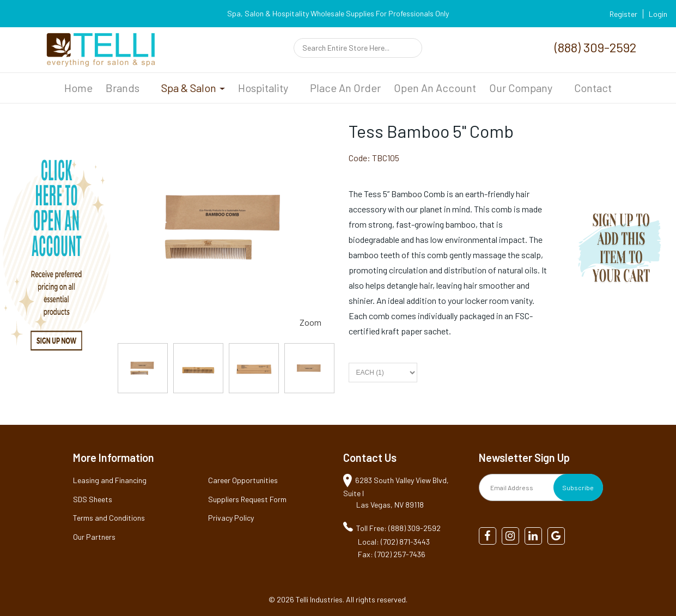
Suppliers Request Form (247, 499)
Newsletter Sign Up (524, 458)
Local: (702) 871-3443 (394, 542)
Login (658, 14)
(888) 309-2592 (595, 47)
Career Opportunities (243, 480)
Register (623, 14)
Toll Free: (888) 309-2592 (398, 528)
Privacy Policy (231, 518)
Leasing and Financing (110, 480)
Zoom (310, 322)
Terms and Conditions (109, 518)
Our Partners (94, 537)
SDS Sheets (93, 499)
